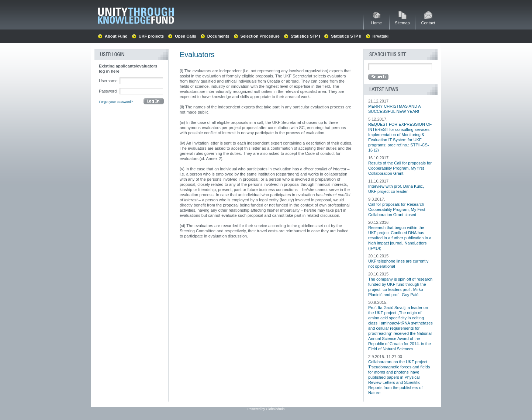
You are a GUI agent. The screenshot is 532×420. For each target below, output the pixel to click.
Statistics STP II (346, 36)
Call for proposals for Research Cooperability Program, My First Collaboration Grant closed (397, 209)
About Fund (116, 36)
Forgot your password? (116, 102)
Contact (428, 21)
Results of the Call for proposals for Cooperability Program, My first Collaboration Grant (400, 168)
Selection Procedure (260, 36)
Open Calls (185, 36)
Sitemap (402, 21)
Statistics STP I (305, 36)
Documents (218, 36)
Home (376, 21)
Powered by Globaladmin (266, 409)
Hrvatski (381, 36)
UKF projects (151, 36)
